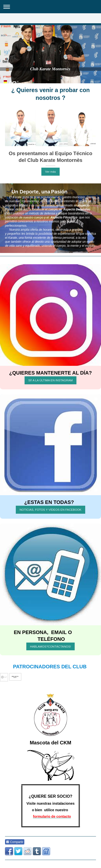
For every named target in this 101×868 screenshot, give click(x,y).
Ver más (50, 172)
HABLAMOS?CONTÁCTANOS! (50, 646)
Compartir (15, 842)
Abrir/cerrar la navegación (50, 7)
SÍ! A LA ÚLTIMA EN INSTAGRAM (50, 380)
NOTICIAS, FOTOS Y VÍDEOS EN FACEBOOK (50, 510)
